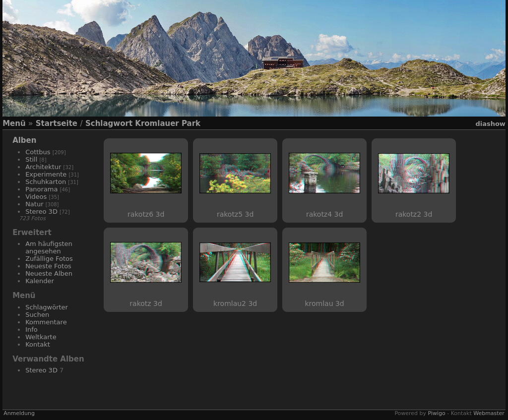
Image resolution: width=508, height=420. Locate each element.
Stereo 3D (41, 211)
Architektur (43, 167)
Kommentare (46, 322)
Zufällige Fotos (49, 259)
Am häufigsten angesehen (49, 247)
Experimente (46, 174)
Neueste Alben (49, 273)
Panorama (41, 189)
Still (31, 159)
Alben (24, 140)
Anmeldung (19, 413)
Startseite (57, 123)
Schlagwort (109, 123)
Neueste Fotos (48, 266)
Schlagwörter (47, 307)
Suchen (37, 315)
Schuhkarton (46, 182)
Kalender (40, 281)
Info (32, 330)
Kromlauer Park (168, 123)
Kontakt (38, 344)
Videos (36, 197)
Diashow (490, 124)
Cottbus (38, 152)
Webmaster (489, 413)
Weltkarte (41, 337)
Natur (34, 204)
